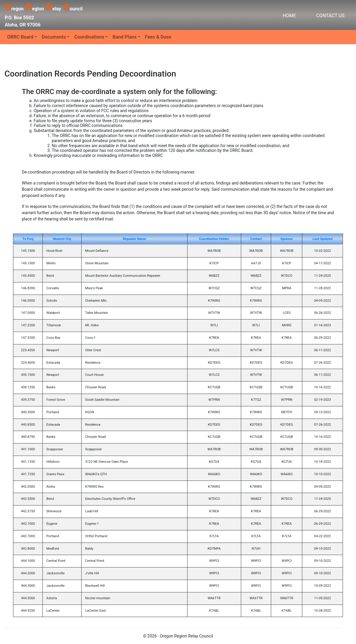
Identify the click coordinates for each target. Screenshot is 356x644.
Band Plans (124, 37)
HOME (289, 16)
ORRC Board (20, 37)
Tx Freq (28, 239)
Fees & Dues (158, 37)
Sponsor (287, 239)
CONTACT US (330, 16)
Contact (256, 239)
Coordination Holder (214, 239)
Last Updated (322, 239)
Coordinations (89, 37)
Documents (54, 37)
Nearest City (62, 239)
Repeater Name (134, 239)
